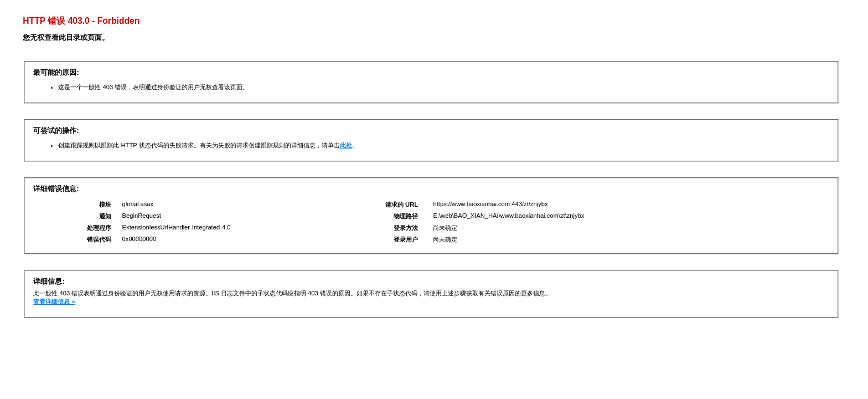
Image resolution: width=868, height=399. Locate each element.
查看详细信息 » (54, 301)
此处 (346, 145)
